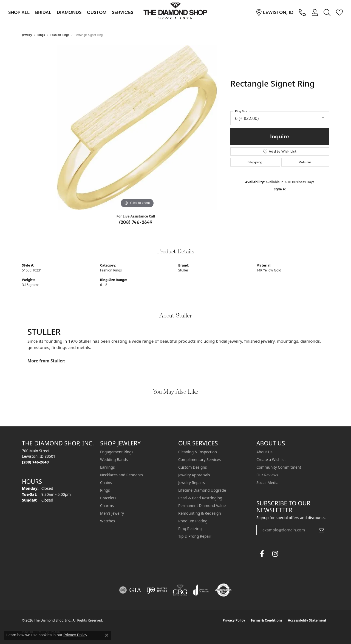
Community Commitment (279, 467)
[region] (137, 127)
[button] (315, 12)
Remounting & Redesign (200, 513)
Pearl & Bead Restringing (200, 498)
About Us (264, 452)
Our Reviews (267, 475)
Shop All (19, 12)
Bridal (43, 12)
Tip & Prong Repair (195, 536)
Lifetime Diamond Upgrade (202, 490)
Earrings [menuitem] (107, 467)
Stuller (183, 270)
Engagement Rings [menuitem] (117, 452)
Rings (41, 35)
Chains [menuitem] (106, 483)
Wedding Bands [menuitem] (114, 460)
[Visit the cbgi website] (180, 590)
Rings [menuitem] (105, 490)
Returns (305, 162)
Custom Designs (193, 467)
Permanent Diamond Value (202, 506)
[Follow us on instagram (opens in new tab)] (275, 554)
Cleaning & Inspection (198, 452)
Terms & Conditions (267, 620)
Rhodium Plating (193, 521)
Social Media (267, 483)
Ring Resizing (190, 529)
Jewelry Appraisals (194, 475)
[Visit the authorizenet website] (223, 590)
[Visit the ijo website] (157, 590)
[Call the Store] (35, 462)
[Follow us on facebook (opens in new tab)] (262, 554)
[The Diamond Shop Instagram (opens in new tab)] (288, 554)
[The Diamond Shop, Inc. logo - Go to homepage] (175, 12)
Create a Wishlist (271, 460)
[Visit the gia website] (130, 590)
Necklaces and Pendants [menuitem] (121, 475)
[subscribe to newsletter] (321, 530)
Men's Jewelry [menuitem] (112, 513)
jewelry (27, 35)
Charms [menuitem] (107, 506)
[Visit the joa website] (201, 590)
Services (123, 12)
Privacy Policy (234, 620)
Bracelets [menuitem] (108, 498)
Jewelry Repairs (192, 483)
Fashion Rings (60, 35)
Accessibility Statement (307, 620)
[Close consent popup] (107, 635)
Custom (97, 12)
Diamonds (69, 12)
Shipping (255, 162)
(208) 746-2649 (136, 222)
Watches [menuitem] (107, 521)
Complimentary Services (199, 460)
